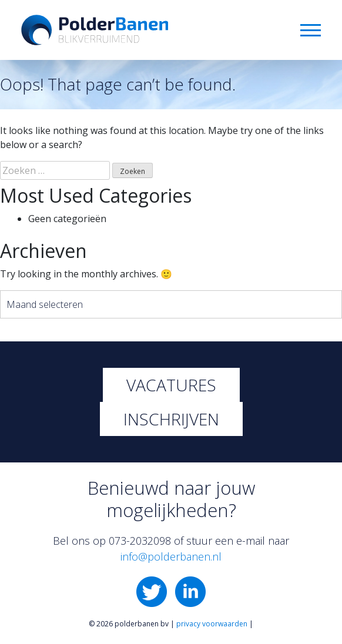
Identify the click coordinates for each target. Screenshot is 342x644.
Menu (311, 30)
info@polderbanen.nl (171, 556)
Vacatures (171, 385)
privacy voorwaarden (212, 624)
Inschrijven (171, 419)
